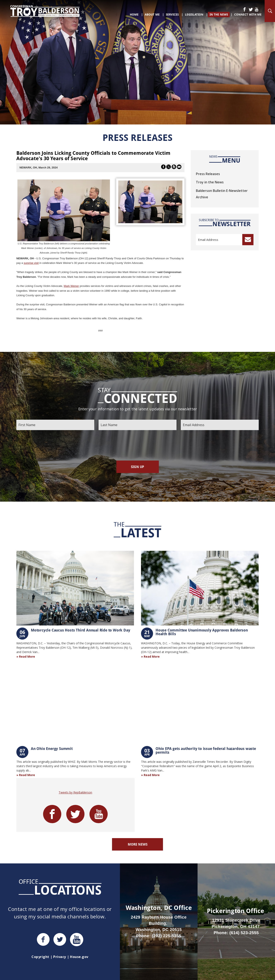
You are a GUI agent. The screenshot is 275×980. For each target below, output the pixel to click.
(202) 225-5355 (166, 936)
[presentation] (137, 445)
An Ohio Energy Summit (52, 748)
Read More (27, 656)
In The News (219, 14)
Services (172, 14)
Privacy (60, 957)
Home (134, 14)
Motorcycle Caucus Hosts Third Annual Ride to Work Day (80, 630)
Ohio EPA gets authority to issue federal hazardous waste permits (206, 750)
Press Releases (208, 174)
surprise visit (31, 263)
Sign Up (137, 467)
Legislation (194, 14)
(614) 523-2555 (244, 933)
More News (138, 844)
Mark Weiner (71, 286)
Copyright (40, 957)
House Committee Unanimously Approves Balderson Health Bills (202, 632)
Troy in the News (210, 182)
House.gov (79, 957)
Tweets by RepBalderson (75, 792)
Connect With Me (248, 14)
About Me (152, 14)
